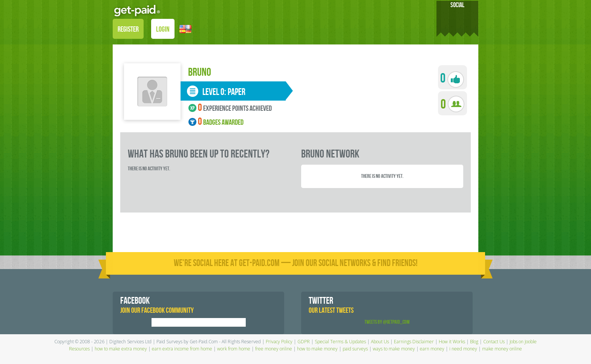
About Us (380, 342)
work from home (234, 349)
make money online (502, 349)
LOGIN (163, 29)
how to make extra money (121, 349)
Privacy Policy (279, 342)
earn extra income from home (182, 349)
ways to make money (394, 349)
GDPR (304, 342)
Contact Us (494, 342)
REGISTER (128, 29)
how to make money (317, 349)
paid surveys (355, 349)
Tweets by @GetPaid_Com (387, 322)
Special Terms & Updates (340, 342)
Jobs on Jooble (523, 342)
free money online (274, 349)
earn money (432, 349)
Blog (474, 342)
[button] (185, 28)
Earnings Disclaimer (414, 342)
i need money (463, 349)
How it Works (452, 342)
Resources (79, 349)
